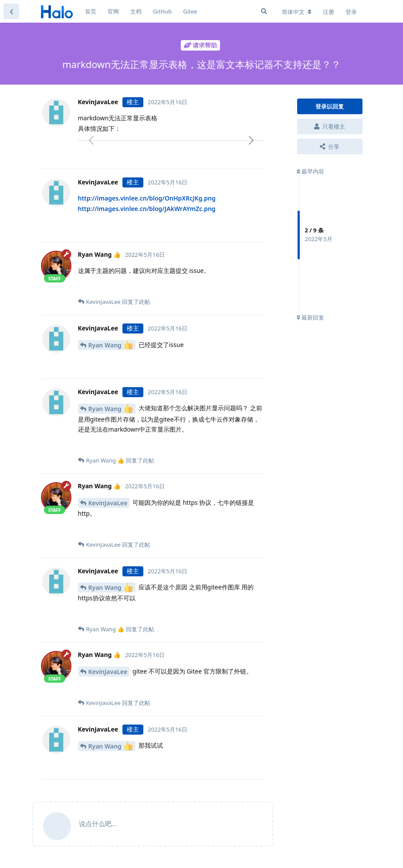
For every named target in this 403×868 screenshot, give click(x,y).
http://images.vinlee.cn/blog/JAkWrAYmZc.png (147, 209)
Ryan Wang (111, 345)
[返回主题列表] (11, 11)
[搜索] (264, 11)
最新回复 (310, 317)
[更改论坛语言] (297, 12)
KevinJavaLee (108, 503)
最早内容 (310, 171)
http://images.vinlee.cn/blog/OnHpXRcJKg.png (147, 198)
